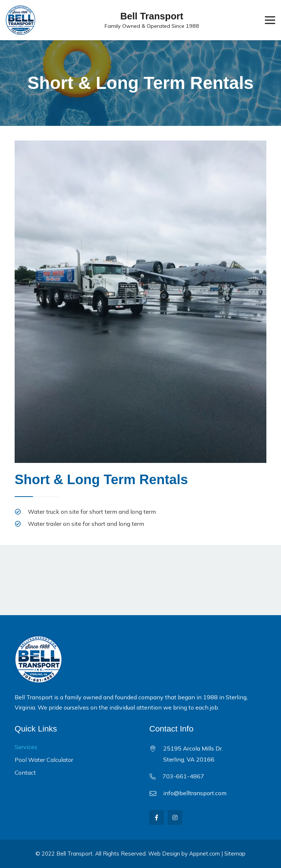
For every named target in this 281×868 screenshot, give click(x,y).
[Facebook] (157, 818)
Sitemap (235, 854)
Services (26, 747)
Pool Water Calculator (44, 760)
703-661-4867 (183, 776)
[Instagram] (175, 818)
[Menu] (270, 20)
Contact (25, 772)
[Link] (20, 20)
